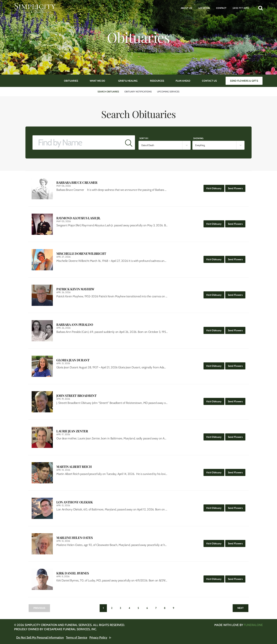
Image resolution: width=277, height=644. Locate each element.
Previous (39, 608)
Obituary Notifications (138, 92)
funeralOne (253, 625)
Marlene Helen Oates (74, 538)
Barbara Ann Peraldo (75, 325)
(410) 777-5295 (241, 8)
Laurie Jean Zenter (72, 431)
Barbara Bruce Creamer (77, 183)
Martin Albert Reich (74, 467)
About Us (186, 8)
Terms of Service (77, 637)
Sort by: (144, 138)
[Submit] (129, 142)
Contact (221, 8)
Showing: (198, 138)
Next (241, 608)
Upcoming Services (168, 92)
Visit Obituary (215, 187)
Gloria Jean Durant (73, 360)
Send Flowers (237, 187)
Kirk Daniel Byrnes (73, 573)
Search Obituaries (108, 92)
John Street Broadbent (76, 396)
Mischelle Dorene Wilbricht (81, 254)
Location (204, 8)
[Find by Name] (78, 142)
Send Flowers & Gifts (244, 81)
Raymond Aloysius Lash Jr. (78, 218)
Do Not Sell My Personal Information (40, 637)
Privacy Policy (98, 637)
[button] (261, 8)
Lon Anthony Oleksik (75, 502)
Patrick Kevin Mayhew (75, 289)
